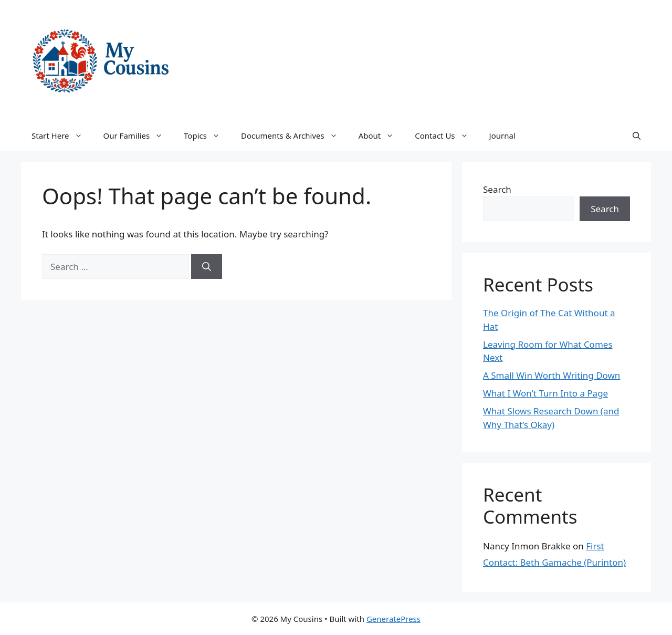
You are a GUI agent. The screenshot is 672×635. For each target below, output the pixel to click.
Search (497, 189)
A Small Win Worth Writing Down (552, 375)
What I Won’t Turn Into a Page (545, 393)
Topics (207, 136)
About (382, 136)
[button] (637, 136)
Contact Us (447, 136)
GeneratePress (393, 619)
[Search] (207, 267)
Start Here (62, 136)
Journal (502, 136)
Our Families (139, 136)
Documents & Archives (295, 136)
